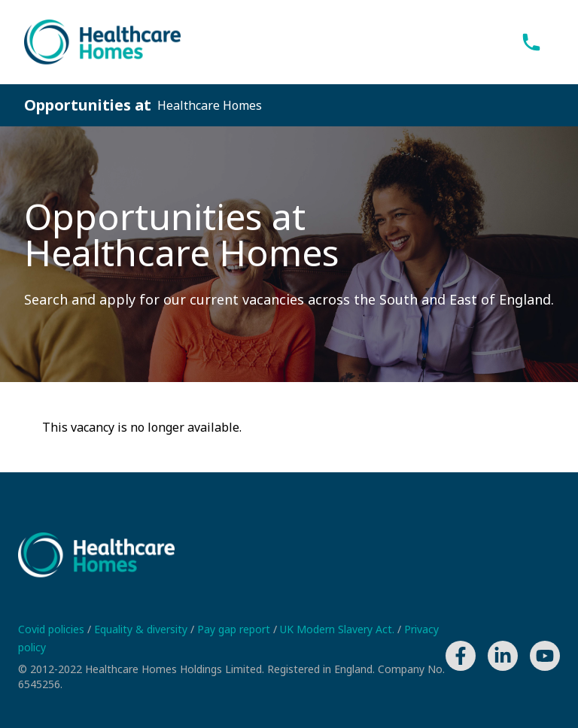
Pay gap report (235, 629)
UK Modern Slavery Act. (339, 629)
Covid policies (53, 629)
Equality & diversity (142, 629)
